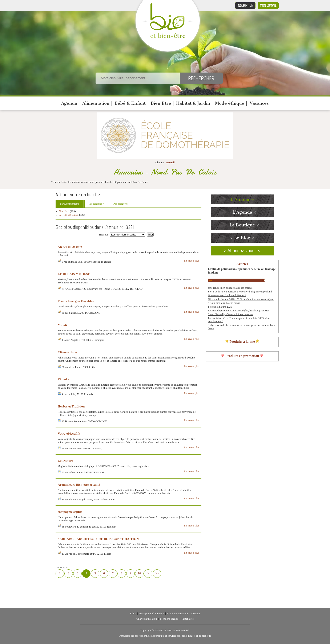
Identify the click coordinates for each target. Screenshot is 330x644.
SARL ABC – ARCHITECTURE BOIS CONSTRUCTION (98, 539)
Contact (196, 614)
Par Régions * (96, 204)
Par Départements (70, 204)
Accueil (170, 163)
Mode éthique (230, 103)
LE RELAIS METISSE (74, 274)
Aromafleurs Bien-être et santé (79, 485)
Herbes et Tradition (71, 406)
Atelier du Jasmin (70, 247)
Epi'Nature (65, 461)
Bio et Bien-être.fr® (179, 631)
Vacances (259, 103)
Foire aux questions (178, 614)
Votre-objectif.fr (69, 433)
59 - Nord (64, 211)
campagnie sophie (70, 512)
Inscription (245, 5)
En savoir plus (192, 261)
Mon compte (268, 5)
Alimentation (96, 103)
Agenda (69, 103)
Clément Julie (67, 352)
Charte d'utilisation (147, 619)
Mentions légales (169, 619)
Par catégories (121, 204)
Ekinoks (63, 379)
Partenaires (188, 619)
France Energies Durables (76, 301)
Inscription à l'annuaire (151, 614)
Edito (133, 614)
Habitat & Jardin (193, 103)
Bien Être (161, 103)
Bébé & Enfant (130, 103)
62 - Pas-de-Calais (69, 215)
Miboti (62, 325)
